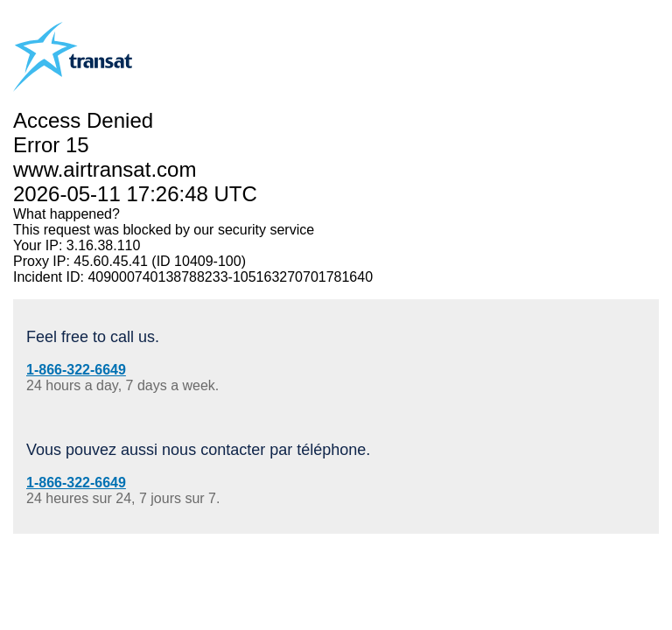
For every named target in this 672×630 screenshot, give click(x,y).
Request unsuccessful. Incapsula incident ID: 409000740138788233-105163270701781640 (336, 315)
